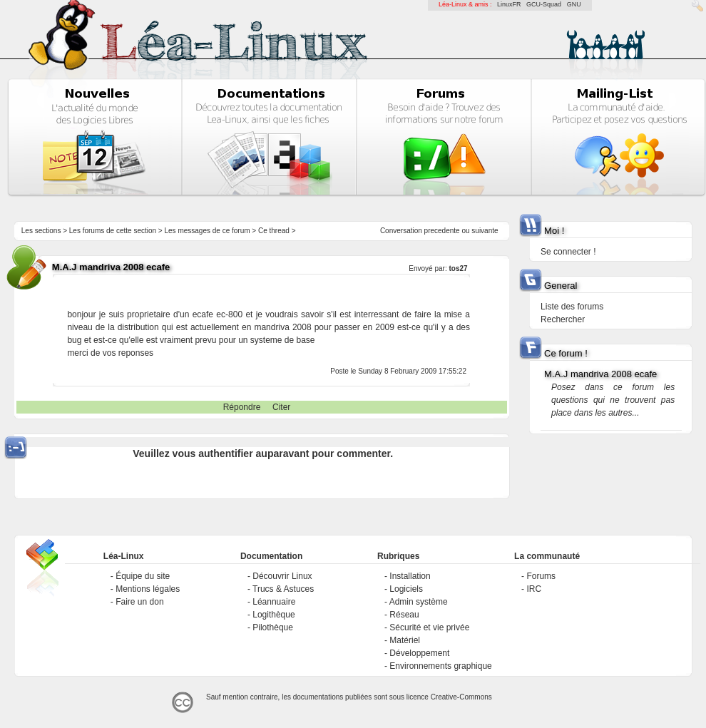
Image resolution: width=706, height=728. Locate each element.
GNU (574, 4)
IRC (534, 589)
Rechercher (563, 319)
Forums (541, 576)
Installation (410, 576)
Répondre (242, 407)
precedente (442, 231)
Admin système (419, 602)
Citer (281, 407)
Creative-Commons (461, 697)
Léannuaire (274, 602)
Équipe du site (143, 576)
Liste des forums (572, 307)
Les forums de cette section (113, 231)
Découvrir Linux (282, 576)
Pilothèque (273, 627)
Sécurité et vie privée (429, 627)
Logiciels (406, 589)
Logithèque (273, 615)
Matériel (405, 640)
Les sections (41, 231)
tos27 (458, 268)
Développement (419, 653)
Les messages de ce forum (208, 231)
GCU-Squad (544, 4)
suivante (485, 231)
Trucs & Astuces (283, 589)
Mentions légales (148, 589)
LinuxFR (509, 4)
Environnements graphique (440, 666)
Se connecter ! (568, 252)
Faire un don (139, 602)
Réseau (404, 615)
